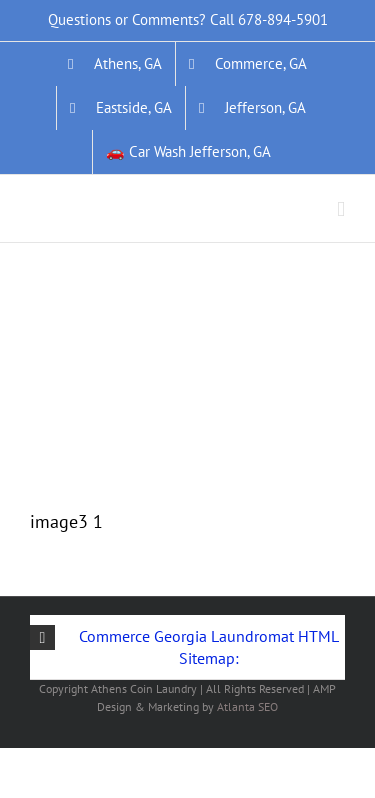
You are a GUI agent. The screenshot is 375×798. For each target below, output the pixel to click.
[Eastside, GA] (121, 108)
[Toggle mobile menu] (341, 209)
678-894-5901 (283, 19)
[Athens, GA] (115, 64)
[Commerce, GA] (248, 64)
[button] (187, 647)
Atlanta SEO (247, 706)
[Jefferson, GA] (252, 108)
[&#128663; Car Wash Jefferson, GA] (188, 152)
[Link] (180, 276)
